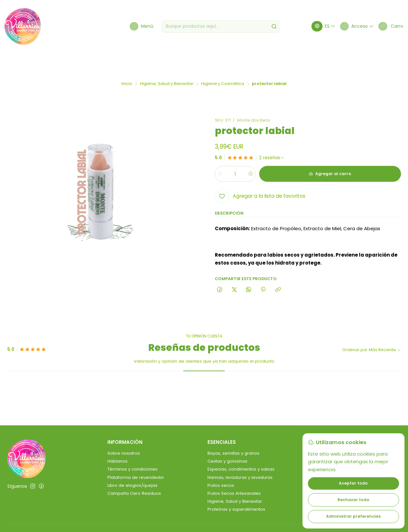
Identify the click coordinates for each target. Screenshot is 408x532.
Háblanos (117, 439)
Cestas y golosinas (227, 439)
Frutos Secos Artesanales (234, 471)
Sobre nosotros (124, 431)
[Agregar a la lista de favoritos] (260, 174)
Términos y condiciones (132, 447)
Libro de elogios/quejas (132, 463)
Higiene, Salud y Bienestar (167, 62)
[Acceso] (354, 26)
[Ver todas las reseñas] (272, 136)
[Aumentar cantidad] (255, 152)
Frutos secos (221, 463)
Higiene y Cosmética (223, 62)
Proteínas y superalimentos (236, 487)
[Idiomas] (320, 26)
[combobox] (222, 26)
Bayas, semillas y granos (233, 431)
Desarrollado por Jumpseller (100, 520)
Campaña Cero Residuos (134, 471)
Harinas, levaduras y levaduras (240, 455)
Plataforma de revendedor (136, 455)
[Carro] (390, 26)
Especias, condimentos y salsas (241, 447)
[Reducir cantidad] (220, 152)
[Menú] (142, 26)
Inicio (127, 62)
